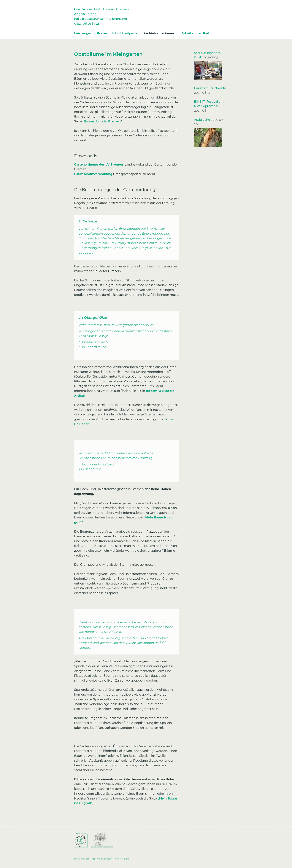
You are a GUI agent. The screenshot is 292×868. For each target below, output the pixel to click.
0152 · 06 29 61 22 (87, 24)
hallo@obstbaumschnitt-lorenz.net (101, 19)
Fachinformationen (161, 33)
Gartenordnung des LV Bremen (99, 165)
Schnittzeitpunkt (125, 33)
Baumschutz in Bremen (102, 121)
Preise (102, 33)
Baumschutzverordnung (93, 174)
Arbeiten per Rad (197, 33)
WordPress (122, 859)
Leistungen (83, 33)
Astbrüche (202, 120)
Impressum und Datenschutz (93, 859)
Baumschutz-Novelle (210, 88)
